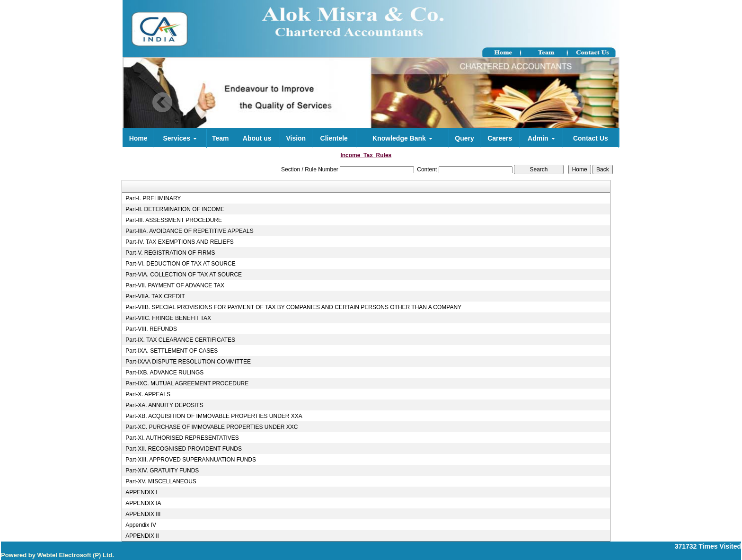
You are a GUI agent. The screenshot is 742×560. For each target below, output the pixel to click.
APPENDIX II (142, 536)
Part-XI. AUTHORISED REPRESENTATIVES (182, 438)
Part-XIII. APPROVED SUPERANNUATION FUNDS (191, 460)
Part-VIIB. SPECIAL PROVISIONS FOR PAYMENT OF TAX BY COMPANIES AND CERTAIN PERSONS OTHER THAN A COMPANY (293, 307)
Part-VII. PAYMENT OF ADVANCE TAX (175, 285)
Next (575, 102)
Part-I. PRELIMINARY (153, 198)
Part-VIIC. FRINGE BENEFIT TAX (168, 318)
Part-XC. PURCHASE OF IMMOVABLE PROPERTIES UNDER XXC (212, 427)
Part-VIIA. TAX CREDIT (155, 296)
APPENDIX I (141, 492)
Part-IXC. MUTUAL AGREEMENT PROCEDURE (187, 383)
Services (180, 138)
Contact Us (591, 138)
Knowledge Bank (402, 138)
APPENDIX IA (143, 503)
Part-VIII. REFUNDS (151, 329)
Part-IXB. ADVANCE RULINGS (164, 373)
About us (257, 138)
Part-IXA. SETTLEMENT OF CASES (172, 351)
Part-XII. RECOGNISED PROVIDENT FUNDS (184, 449)
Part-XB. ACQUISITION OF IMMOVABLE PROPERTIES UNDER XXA (214, 416)
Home (138, 138)
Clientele (334, 138)
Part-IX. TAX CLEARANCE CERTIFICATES (180, 340)
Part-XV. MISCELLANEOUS (161, 481)
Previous (163, 102)
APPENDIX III (143, 514)
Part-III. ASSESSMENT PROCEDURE (174, 220)
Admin (541, 138)
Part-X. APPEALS (148, 394)
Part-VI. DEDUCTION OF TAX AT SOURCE (180, 264)
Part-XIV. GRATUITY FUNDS (162, 471)
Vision (296, 138)
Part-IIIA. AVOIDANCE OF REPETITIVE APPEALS (190, 231)
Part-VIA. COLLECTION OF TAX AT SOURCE (184, 275)
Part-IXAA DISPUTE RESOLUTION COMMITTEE (188, 362)
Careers (500, 138)
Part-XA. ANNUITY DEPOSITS (164, 405)
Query (464, 138)
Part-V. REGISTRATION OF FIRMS (170, 253)
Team (221, 138)
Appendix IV (141, 525)
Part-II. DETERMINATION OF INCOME (175, 209)
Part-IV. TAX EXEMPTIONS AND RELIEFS (180, 242)
